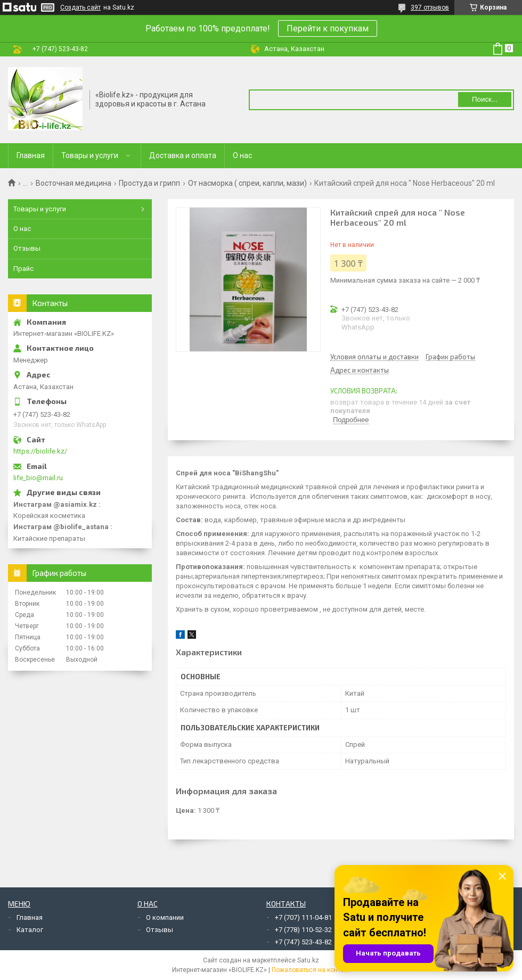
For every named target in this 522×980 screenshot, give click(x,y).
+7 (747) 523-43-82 (303, 942)
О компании (165, 917)
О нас (242, 155)
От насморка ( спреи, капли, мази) (247, 183)
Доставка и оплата (183, 155)
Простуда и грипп (149, 183)
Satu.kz (308, 960)
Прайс (23, 269)
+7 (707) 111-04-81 (303, 917)
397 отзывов (430, 7)
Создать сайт (80, 7)
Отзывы (27, 248)
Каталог (30, 930)
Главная (31, 155)
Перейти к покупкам (328, 28)
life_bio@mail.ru (38, 478)
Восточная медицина (74, 183)
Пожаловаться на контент (311, 970)
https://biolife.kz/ (40, 451)
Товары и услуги (90, 155)
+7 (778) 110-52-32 (303, 930)
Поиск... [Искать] (485, 99)
